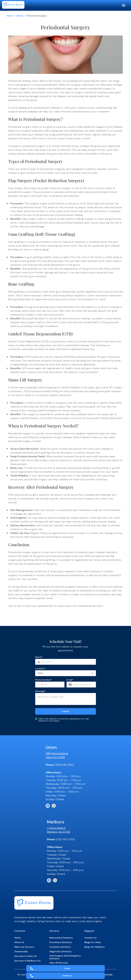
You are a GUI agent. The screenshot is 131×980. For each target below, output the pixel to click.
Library (20, 16)
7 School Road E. (56, 828)
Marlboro (67, 976)
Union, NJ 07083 (55, 757)
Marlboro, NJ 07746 (59, 832)
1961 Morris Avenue (57, 753)
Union (67, 968)
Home (10, 16)
